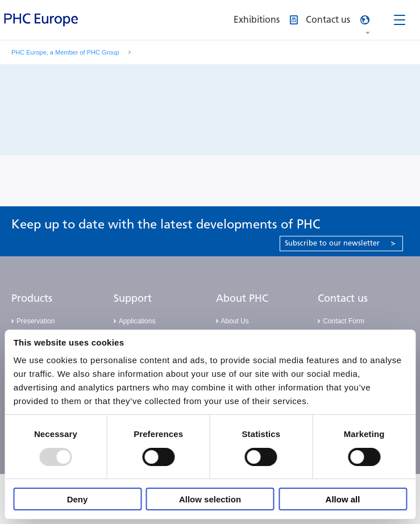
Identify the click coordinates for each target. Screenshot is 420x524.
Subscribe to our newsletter (340, 243)
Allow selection (210, 499)
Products (32, 298)
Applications (137, 321)
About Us (235, 321)
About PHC (242, 298)
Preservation (36, 321)
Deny (78, 499)
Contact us (343, 298)
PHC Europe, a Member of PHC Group (65, 52)
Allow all (343, 499)
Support (133, 298)
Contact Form (344, 321)
